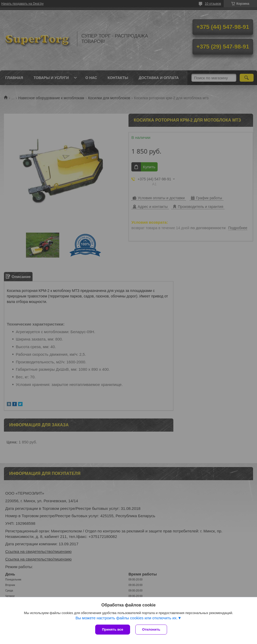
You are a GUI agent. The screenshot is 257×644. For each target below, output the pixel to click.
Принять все (113, 629)
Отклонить (151, 629)
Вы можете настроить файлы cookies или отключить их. (127, 618)
